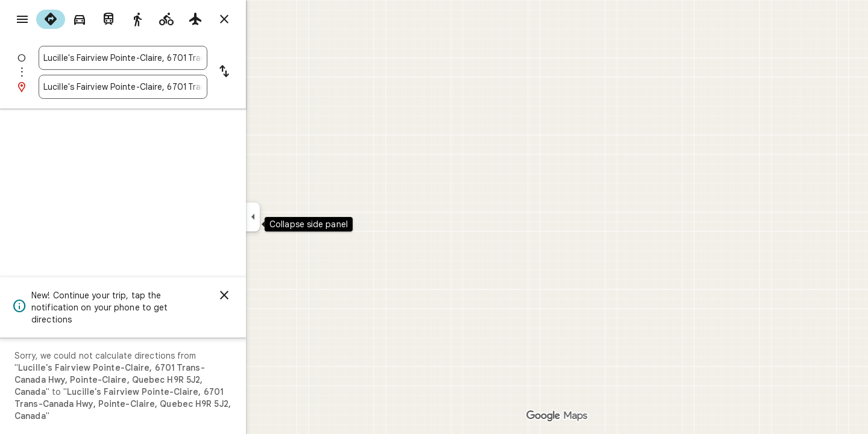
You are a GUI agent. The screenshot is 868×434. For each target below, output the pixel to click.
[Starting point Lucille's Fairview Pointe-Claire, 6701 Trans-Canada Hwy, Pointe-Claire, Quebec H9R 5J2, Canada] (166, 58)
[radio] (94, 19)
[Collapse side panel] (296, 217)
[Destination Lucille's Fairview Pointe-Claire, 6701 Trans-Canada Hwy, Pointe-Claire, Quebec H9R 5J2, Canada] (166, 87)
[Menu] (22, 20)
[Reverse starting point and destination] (268, 72)
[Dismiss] (268, 295)
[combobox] (166, 58)
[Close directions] (268, 19)
